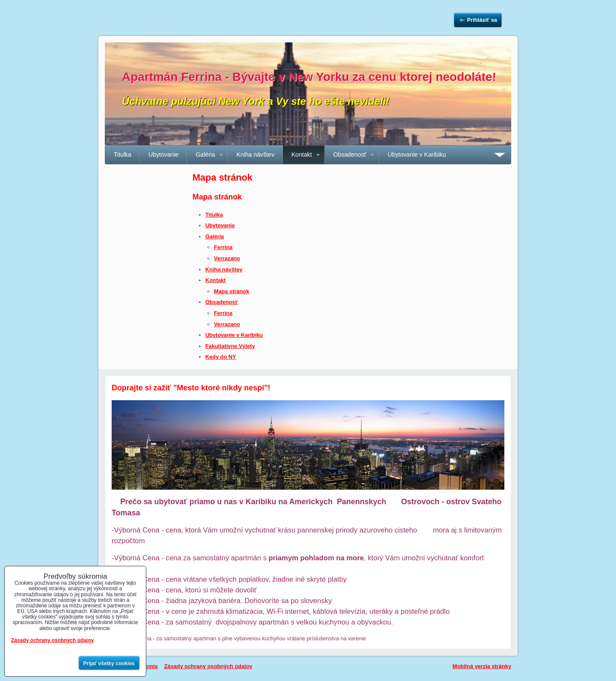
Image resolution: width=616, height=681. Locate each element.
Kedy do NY (221, 357)
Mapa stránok (232, 291)
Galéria (205, 155)
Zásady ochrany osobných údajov (208, 666)
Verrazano (227, 258)
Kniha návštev (255, 155)
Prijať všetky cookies (109, 663)
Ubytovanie (163, 155)
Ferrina (223, 247)
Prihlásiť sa (482, 20)
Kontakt (302, 155)
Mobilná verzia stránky (482, 666)
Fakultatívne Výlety (230, 346)
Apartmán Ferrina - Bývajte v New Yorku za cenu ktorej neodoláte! (309, 77)
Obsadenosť (350, 155)
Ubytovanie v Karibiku (417, 155)
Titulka (123, 155)
